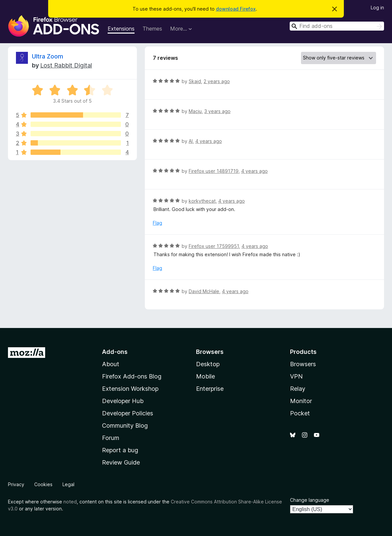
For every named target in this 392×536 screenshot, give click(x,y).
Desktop (208, 364)
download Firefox (236, 9)
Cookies (43, 484)
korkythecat (202, 201)
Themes (152, 29)
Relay (298, 389)
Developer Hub (123, 401)
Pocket (300, 413)
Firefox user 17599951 (214, 246)
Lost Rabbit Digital (66, 65)
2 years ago (217, 81)
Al (191, 141)
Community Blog (125, 426)
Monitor (301, 401)
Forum (111, 438)
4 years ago (209, 141)
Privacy (16, 484)
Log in (377, 7)
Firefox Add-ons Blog (132, 376)
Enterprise (210, 389)
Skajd (195, 81)
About (111, 364)
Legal (68, 484)
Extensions (121, 29)
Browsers (303, 364)
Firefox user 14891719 (214, 171)
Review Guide (121, 462)
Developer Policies (128, 413)
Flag (157, 223)
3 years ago (217, 111)
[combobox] (337, 26)
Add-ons (115, 352)
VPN (296, 376)
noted (70, 502)
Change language (310, 500)
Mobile (205, 376)
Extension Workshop (130, 389)
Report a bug (120, 450)
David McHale (204, 291)
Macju (195, 111)
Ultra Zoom (48, 56)
